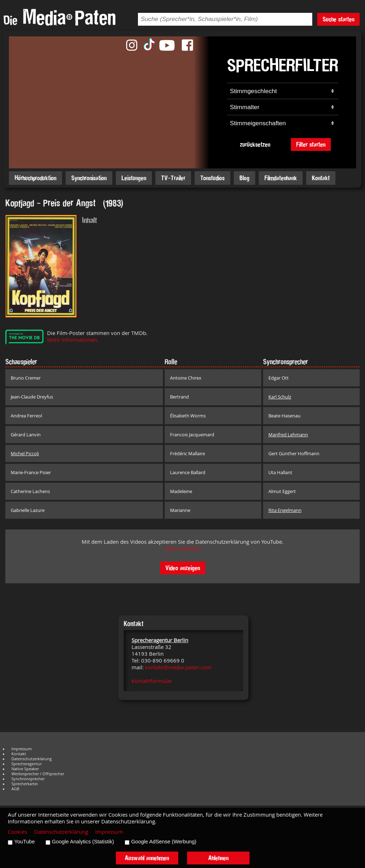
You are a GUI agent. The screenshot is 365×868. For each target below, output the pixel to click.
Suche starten (338, 19)
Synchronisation (89, 178)
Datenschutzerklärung (32, 759)
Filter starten (311, 144)
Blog (245, 178)
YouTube (25, 842)
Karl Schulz (280, 397)
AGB (15, 789)
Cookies (17, 832)
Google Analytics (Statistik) (83, 842)
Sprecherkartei (25, 784)
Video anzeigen (183, 568)
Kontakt (321, 178)
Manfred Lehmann (288, 435)
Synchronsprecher (28, 779)
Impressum (22, 749)
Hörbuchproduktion (35, 178)
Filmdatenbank (281, 178)
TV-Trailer (173, 178)
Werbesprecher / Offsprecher (38, 774)
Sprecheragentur (27, 764)
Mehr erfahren (182, 549)
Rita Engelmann (285, 510)
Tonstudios (212, 178)
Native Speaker (25, 769)
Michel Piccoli (25, 453)
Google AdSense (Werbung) (164, 842)
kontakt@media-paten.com (178, 667)
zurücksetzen (255, 144)
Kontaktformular (152, 681)
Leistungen (134, 178)
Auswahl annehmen (147, 858)
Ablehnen (218, 858)
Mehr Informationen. (73, 340)
